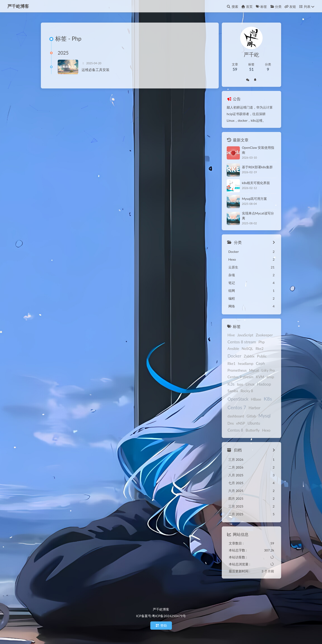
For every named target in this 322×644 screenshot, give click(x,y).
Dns (231, 423)
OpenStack (238, 399)
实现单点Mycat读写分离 (258, 216)
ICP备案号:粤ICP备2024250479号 (161, 616)
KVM (260, 377)
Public (262, 356)
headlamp (246, 364)
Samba (233, 391)
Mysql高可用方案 (254, 199)
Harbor (254, 408)
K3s (231, 384)
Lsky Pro (268, 370)
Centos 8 (235, 430)
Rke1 (232, 364)
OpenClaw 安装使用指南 (258, 150)
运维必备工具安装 (95, 70)
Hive (231, 335)
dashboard (236, 416)
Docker (234, 356)
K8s (268, 399)
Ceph (260, 363)
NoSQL (247, 349)
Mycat (254, 370)
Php (262, 342)
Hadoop (264, 384)
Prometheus (237, 370)
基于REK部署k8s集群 (257, 167)
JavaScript (245, 335)
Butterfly (253, 430)
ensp (270, 377)
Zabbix (249, 356)
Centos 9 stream (240, 377)
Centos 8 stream (242, 342)
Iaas (240, 384)
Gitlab (251, 416)
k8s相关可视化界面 (256, 183)
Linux (250, 384)
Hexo (266, 430)
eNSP (241, 423)
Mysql (265, 416)
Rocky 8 (247, 391)
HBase (256, 399)
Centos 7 (237, 407)
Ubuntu (254, 423)
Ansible (233, 349)
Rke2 (259, 349)
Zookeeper (264, 335)
